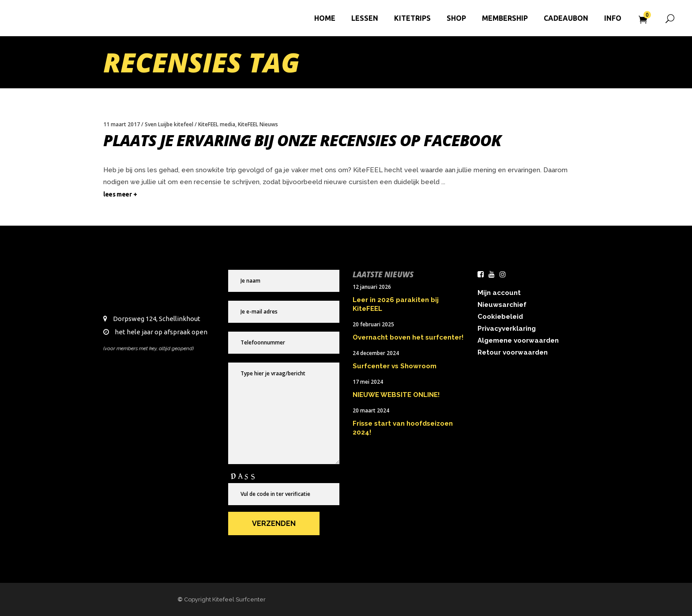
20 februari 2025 (373, 324)
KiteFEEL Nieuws (258, 124)
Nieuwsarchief (502, 305)
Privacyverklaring (507, 329)
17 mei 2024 (368, 382)
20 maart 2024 (371, 410)
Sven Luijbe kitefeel (169, 124)
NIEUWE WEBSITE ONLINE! (396, 395)
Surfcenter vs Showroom (395, 366)
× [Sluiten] (680, 484)
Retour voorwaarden (513, 352)
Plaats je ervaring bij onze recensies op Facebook (302, 140)
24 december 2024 (376, 353)
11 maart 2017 (122, 124)
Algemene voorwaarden (518, 340)
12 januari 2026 (372, 287)
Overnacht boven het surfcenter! (408, 337)
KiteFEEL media (217, 124)
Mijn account (499, 293)
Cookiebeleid (500, 317)
